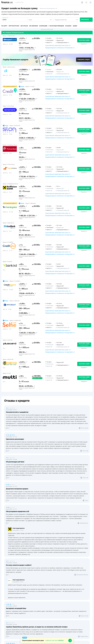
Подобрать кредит (84, 60)
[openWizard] (70, 640)
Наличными (43, 26)
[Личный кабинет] (82, 2)
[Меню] (91, 2)
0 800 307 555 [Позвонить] (19, 2)
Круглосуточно (14, 26)
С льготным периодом (56, 26)
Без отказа (24, 26)
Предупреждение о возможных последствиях (60, 48)
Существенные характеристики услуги (58, 45)
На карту (4, 26)
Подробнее (84, 44)
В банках (68, 26)
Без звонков (34, 26)
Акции (75, 26)
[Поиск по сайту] (86, 2)
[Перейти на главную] (7, 2)
